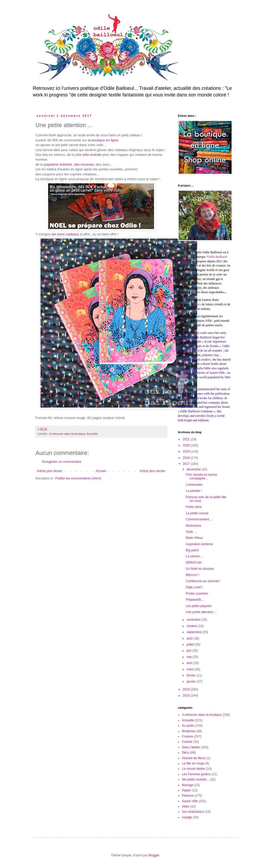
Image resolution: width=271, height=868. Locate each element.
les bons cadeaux (66, 234)
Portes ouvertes (197, 594)
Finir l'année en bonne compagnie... (201, 477)
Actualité (92, 434)
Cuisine (187, 742)
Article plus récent (49, 471)
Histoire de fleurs (194, 758)
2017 (187, 464)
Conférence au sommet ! (203, 581)
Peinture (188, 796)
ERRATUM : (194, 563)
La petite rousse (197, 513)
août (190, 638)
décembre (194, 469)
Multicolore (193, 526)
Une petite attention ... (201, 612)
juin (189, 651)
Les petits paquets (199, 606)
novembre (194, 620)
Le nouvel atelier (193, 769)
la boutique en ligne (103, 140)
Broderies (189, 731)
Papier (186, 790)
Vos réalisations (193, 812)
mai (190, 657)
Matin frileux (194, 538)
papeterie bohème (58, 164)
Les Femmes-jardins (196, 774)
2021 (187, 439)
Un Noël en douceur (200, 569)
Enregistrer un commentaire (62, 462)
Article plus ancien (153, 471)
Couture (188, 736)
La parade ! (194, 491)
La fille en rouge (193, 763)
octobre (192, 626)
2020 (187, 445)
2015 (187, 696)
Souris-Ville (190, 801)
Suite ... (191, 532)
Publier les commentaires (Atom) (78, 478)
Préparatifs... (195, 600)
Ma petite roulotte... (195, 780)
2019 (187, 451)
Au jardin (188, 726)
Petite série (194, 507)
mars (191, 669)
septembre (195, 632)
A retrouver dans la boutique (67, 434)
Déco (186, 753)
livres (198, 304)
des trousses (84, 164)
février (191, 675)
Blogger (154, 855)
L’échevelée (194, 485)
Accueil (101, 471)
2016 (187, 689)
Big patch (192, 550)
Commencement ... (199, 519)
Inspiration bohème (199, 544)
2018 (187, 458)
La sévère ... (195, 556)
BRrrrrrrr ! (193, 575)
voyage (187, 817)
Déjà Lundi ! (194, 587)
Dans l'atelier (191, 747)
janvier (192, 682)
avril (190, 663)
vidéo (186, 806)
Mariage (188, 785)
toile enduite (92, 155)
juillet (191, 645)
